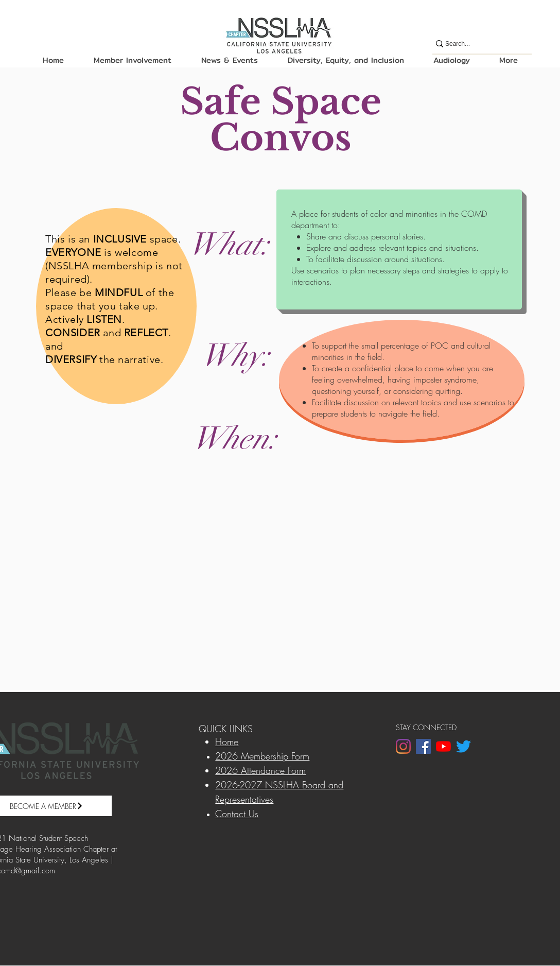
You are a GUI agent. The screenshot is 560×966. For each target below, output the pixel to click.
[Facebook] (423, 746)
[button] (132, 60)
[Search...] (478, 44)
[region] (116, 306)
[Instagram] (403, 746)
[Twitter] (463, 746)
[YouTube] (443, 746)
